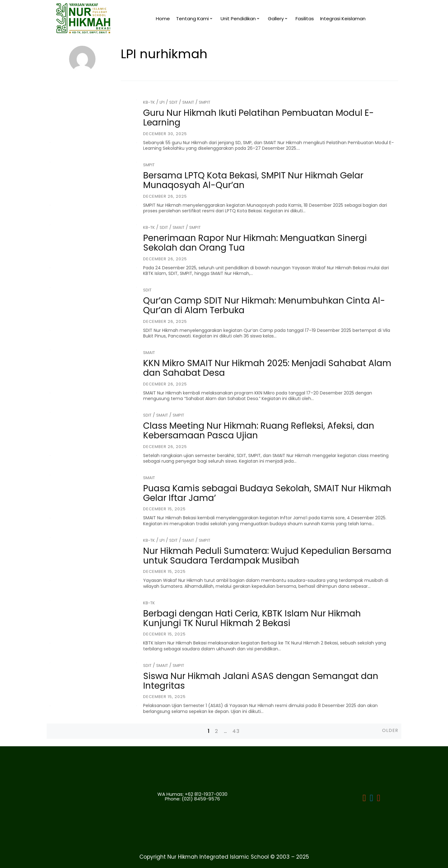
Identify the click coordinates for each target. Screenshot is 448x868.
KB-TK (149, 102)
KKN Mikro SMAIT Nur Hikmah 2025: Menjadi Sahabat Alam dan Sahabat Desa (267, 368)
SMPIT (205, 102)
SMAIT (188, 102)
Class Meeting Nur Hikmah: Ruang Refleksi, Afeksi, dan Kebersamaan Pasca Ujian (259, 431)
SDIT (173, 102)
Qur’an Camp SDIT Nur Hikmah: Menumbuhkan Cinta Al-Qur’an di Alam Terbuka (264, 305)
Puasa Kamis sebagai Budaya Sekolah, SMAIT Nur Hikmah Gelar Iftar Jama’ (267, 493)
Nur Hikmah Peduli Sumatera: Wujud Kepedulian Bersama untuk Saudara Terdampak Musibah (267, 556)
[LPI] (372, 799)
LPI (162, 102)
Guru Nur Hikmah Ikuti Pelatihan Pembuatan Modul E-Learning (259, 118)
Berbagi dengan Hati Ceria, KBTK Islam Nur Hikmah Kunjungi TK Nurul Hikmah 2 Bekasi (252, 618)
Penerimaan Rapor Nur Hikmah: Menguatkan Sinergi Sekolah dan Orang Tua (255, 243)
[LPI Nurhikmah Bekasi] (364, 799)
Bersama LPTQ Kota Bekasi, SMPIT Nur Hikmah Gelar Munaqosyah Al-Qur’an (253, 180)
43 (236, 731)
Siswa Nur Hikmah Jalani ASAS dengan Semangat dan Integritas (261, 681)
